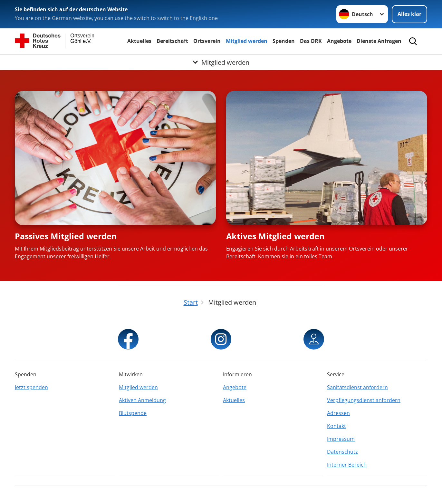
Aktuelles (139, 41)
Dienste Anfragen (379, 41)
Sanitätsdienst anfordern (357, 387)
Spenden (284, 41)
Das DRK (311, 41)
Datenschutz (342, 452)
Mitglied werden (247, 41)
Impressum (341, 439)
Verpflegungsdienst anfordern (364, 400)
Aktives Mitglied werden (275, 236)
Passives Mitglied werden (66, 236)
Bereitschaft (172, 41)
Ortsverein (207, 41)
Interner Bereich (347, 465)
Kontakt (336, 426)
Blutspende (133, 413)
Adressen (338, 413)
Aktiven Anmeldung (142, 400)
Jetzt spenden (31, 387)
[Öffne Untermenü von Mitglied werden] (221, 62)
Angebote (339, 41)
